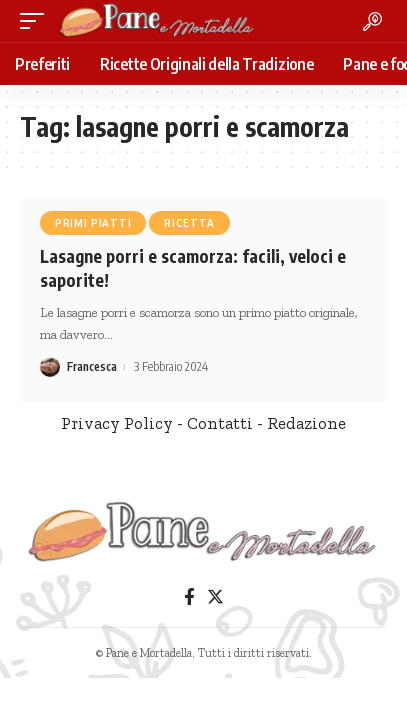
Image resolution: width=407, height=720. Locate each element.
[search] (372, 21)
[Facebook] (189, 597)
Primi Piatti (93, 223)
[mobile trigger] (37, 21)
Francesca (92, 366)
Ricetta (189, 223)
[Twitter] (215, 597)
